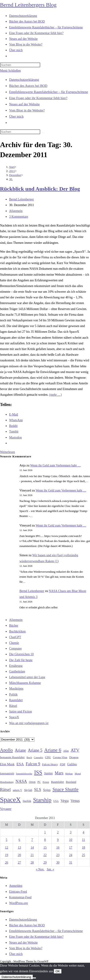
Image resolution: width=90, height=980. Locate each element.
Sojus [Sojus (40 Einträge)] (47, 790)
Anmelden (16, 886)
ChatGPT (15, 637)
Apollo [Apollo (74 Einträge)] (6, 750)
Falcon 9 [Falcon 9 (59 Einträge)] (33, 764)
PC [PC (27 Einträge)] (39, 782)
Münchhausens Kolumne (25, 683)
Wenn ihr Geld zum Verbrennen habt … (56, 465)
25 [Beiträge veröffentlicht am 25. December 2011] (83, 855)
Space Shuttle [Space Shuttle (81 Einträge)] (65, 789)
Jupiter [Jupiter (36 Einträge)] (48, 773)
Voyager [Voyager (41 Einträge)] (6, 809)
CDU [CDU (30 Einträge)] (48, 757)
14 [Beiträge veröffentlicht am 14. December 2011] (32, 848)
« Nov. (40, 869)
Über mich (16, 116)
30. (11, 179)
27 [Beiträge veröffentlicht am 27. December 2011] (19, 863)
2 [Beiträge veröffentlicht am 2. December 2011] (58, 832)
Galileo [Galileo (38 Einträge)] (72, 764)
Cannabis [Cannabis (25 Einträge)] (38, 757)
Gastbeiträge (17, 671)
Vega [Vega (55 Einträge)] (64, 801)
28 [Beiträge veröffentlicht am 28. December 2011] (32, 863)
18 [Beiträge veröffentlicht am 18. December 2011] (83, 848)
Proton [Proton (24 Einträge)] (46, 782)
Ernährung (16, 666)
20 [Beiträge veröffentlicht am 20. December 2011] (19, 855)
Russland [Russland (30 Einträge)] (71, 782)
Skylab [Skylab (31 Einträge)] (28, 790)
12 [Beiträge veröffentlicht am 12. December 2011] (7, 848)
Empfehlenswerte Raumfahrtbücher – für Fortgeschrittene (49, 92)
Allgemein (16, 211)
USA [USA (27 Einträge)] (56, 801)
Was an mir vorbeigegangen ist (29, 723)
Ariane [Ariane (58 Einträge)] (20, 750)
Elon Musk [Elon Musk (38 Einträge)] (7, 764)
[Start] (12, 167)
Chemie (14, 643)
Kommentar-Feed (20, 897)
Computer (15, 649)
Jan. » (51, 869)
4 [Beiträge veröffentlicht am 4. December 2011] (84, 832)
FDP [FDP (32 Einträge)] (62, 764)
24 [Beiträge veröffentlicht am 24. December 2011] (71, 855)
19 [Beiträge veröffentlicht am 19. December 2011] (7, 855)
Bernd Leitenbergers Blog (28, 5)
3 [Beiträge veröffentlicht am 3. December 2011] (71, 832)
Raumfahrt (16, 700)
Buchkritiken (17, 631)
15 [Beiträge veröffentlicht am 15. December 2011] (45, 848)
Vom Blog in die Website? (27, 110)
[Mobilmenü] (10, 71)
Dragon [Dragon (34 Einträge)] (74, 757)
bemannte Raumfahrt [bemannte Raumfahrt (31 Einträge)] (12, 757)
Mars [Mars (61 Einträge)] (59, 773)
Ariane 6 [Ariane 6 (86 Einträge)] (53, 750)
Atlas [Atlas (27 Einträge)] (66, 751)
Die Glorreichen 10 (21, 654)
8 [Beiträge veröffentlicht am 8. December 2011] (45, 840)
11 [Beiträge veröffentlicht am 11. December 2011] (84, 840)
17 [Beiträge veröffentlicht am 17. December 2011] (71, 848)
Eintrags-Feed (18, 892)
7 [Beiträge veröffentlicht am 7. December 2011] (32, 840)
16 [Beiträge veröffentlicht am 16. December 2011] (58, 848)
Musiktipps (16, 689)
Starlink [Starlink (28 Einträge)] (27, 801)
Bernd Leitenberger (21, 199)
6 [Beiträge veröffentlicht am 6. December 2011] (19, 840)
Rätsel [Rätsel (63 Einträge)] (5, 790)
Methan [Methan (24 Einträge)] (69, 774)
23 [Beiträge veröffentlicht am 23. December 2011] (58, 855)
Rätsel (13, 706)
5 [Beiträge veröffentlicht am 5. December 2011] (6, 840)
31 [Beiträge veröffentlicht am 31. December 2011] (71, 863)
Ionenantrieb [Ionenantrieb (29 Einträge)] (7, 773)
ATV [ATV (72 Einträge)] (75, 750)
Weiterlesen (7, 452)
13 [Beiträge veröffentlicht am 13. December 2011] (19, 848)
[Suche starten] (43, 133)
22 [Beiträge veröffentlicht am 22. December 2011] (45, 855)
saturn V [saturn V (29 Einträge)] (17, 790)
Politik (13, 694)
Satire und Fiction (20, 712)
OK (58, 971)
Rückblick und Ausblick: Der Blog (40, 189)
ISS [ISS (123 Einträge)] (38, 772)
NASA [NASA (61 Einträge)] (21, 781)
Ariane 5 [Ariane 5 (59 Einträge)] (35, 750)
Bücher (14, 626)
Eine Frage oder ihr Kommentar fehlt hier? (38, 98)
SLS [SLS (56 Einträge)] (38, 790)
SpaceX (14, 717)
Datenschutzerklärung (24, 80)
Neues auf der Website (24, 104)
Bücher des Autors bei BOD (28, 86)
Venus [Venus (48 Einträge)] (75, 801)
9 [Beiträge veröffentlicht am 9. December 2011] (58, 840)
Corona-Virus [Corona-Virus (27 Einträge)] (60, 757)
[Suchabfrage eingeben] (20, 65)
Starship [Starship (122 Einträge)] (42, 800)
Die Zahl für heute (21, 660)
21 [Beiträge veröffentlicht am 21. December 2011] (32, 855)
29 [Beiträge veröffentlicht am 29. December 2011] (45, 863)
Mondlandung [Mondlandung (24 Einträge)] (7, 782)
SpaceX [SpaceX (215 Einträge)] (10, 800)
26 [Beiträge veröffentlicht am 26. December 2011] (7, 863)
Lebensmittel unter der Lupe (27, 677)
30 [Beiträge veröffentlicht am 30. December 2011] (58, 863)
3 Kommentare (19, 217)
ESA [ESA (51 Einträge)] (20, 764)
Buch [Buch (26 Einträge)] (29, 757)
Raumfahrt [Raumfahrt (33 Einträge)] (57, 782)
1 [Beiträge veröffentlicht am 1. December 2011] (45, 832)
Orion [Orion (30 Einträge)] (32, 782)
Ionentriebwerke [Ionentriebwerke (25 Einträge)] (24, 773)
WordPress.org (18, 903)
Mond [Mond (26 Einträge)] (78, 773)
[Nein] (34, 978)
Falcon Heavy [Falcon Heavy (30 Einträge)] (50, 764)
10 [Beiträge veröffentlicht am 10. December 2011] (71, 840)
